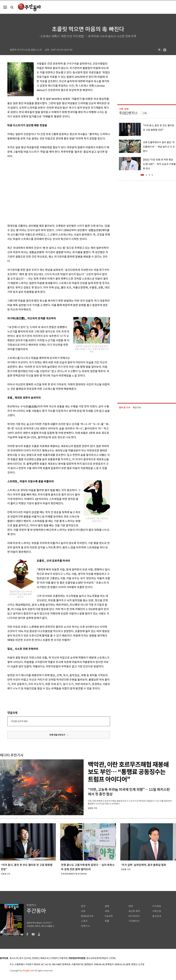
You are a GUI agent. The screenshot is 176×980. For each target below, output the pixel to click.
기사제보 (157, 906)
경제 (107, 906)
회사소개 (14, 958)
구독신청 (157, 911)
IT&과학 (109, 916)
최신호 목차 (134, 911)
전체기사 (85, 926)
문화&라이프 (87, 916)
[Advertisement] (27, 190)
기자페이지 (134, 921)
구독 (145, 113)
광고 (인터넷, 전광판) (29, 958)
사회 (83, 911)
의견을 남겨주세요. (20, 721)
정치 (83, 906)
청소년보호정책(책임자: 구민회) (101, 958)
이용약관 (63, 958)
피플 (107, 921)
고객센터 (54, 958)
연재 (131, 906)
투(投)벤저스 (128, 113)
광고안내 (157, 916)
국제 (107, 911)
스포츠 (84, 921)
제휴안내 (44, 958)
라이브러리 (134, 916)
